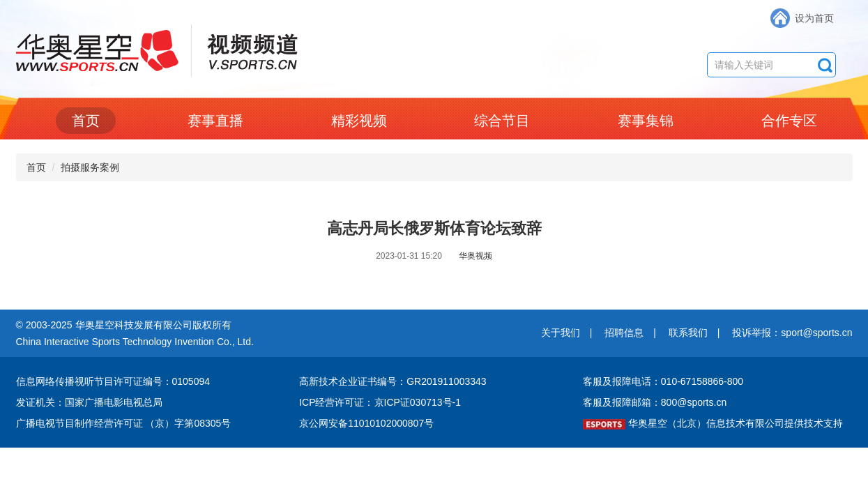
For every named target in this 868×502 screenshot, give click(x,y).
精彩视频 (359, 121)
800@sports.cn (694, 402)
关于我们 (561, 333)
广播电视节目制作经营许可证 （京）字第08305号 (124, 423)
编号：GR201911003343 (432, 381)
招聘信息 (624, 333)
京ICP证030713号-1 (418, 402)
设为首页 (814, 18)
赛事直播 (215, 121)
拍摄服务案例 (90, 167)
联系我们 (688, 333)
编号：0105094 (177, 381)
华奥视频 (475, 256)
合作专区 (789, 121)
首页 (86, 121)
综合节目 (502, 121)
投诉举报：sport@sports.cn (792, 333)
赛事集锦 (646, 121)
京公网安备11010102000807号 (366, 423)
